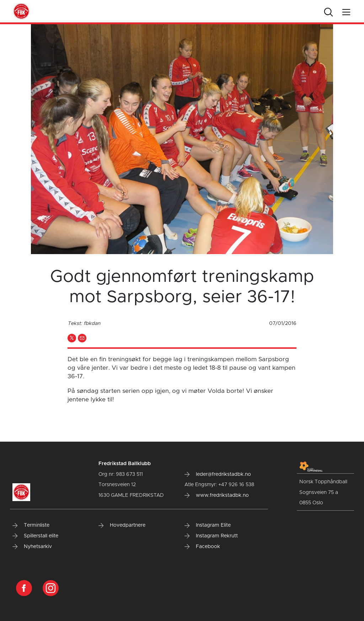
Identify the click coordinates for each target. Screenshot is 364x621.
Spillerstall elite (35, 536)
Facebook (202, 547)
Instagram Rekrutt (211, 536)
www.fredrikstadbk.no (217, 495)
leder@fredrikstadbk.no (218, 474)
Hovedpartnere (122, 525)
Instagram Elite (208, 525)
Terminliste (31, 525)
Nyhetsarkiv (32, 547)
